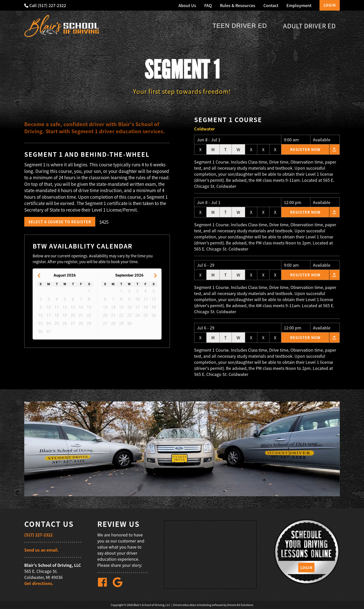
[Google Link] (120, 586)
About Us (187, 5)
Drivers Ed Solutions (240, 605)
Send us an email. (41, 550)
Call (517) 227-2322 (45, 5)
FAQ (208, 5)
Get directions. (39, 583)
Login (330, 5)
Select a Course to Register (60, 222)
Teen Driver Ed (240, 26)
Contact (271, 5)
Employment (299, 5)
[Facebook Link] (104, 586)
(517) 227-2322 (38, 535)
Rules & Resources (238, 5)
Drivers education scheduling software (198, 605)
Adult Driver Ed (309, 26)
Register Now (305, 149)
